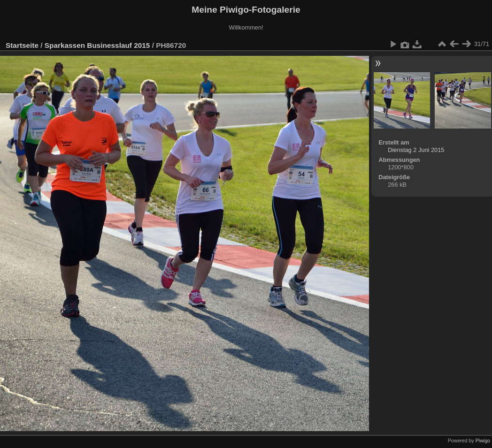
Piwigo (483, 440)
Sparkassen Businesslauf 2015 (97, 45)
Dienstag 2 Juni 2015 (416, 150)
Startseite (22, 45)
